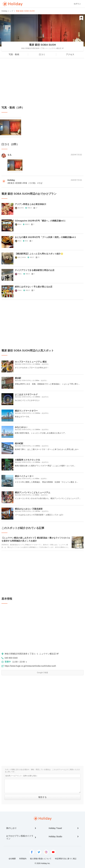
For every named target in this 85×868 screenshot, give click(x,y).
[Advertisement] (42, 82)
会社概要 (12, 859)
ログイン (77, 4)
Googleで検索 (43, 673)
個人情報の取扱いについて (41, 859)
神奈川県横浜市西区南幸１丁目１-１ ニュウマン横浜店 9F (32, 654)
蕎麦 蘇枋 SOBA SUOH (42, 45)
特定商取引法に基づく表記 (66, 859)
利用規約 (23, 859)
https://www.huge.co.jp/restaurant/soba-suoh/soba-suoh (30, 666)
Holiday (12, 4)
